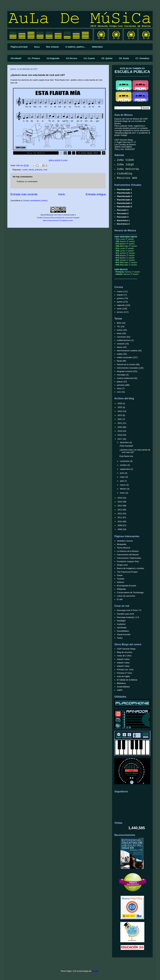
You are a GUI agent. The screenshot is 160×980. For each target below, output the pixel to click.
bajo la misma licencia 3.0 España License (58, 220)
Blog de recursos (125, 652)
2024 (120, 411)
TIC (119, 327)
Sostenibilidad (123, 687)
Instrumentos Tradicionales (129, 558)
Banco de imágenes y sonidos (130, 568)
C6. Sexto (124, 58)
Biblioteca (121, 683)
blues (119, 333)
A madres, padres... (76, 47)
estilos (120, 354)
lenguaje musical (124, 371)
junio (122, 473)
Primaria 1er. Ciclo (125, 670)
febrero (124, 489)
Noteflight (121, 621)
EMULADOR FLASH (58, 160)
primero (120, 298)
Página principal (19, 47)
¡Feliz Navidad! (126, 446)
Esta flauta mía (126, 456)
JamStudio (122, 628)
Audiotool (121, 624)
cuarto (25, 170)
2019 (120, 431)
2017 (120, 439)
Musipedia (121, 544)
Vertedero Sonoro (125, 541)
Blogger (95, 971)
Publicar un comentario (27, 181)
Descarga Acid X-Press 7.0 (129, 610)
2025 (120, 407)
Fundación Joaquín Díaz (128, 561)
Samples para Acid (125, 614)
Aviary (120, 638)
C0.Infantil (16, 58)
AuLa (37, 47)
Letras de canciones (126, 596)
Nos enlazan (52, 47)
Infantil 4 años (123, 663)
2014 (120, 506)
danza (120, 347)
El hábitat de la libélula (127, 680)
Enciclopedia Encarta (126, 586)
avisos (120, 330)
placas (120, 382)
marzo (123, 485)
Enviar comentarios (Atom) (35, 201)
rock (45, 170)
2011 (120, 517)
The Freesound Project (127, 572)
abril (122, 481)
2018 (120, 435)
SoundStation (123, 631)
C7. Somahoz (142, 58)
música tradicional (125, 378)
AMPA (120, 690)
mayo (123, 477)
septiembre (125, 469)
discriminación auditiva (127, 351)
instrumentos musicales (127, 368)
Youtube (121, 579)
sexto (119, 309)
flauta (31, 170)
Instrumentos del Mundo (128, 555)
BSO (119, 323)
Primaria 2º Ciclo (124, 673)
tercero (120, 312)
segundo (121, 305)
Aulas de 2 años (124, 656)
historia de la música (126, 364)
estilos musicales (125, 357)
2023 (120, 415)
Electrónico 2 (123, 224)
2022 (120, 419)
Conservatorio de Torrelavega (130, 592)
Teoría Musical (123, 548)
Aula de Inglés (123, 676)
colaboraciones (124, 340)
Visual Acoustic (124, 634)
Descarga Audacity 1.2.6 (128, 617)
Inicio (62, 194)
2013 (120, 510)
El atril (120, 599)
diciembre (125, 442)
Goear (120, 575)
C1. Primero (34, 58)
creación (121, 344)
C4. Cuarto (89, 58)
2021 (120, 423)
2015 (120, 502)
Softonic (121, 582)
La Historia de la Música (128, 551)
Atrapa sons (122, 565)
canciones (121, 337)
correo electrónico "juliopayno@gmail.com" (132, 132)
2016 (120, 498)
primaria (39, 170)
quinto (120, 302)
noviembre (125, 461)
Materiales (97, 47)
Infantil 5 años (123, 666)
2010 (120, 522)
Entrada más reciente (24, 194)
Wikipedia (121, 589)
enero (123, 493)
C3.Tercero (72, 58)
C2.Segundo (53, 58)
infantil (120, 295)
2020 (120, 427)
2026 (120, 403)
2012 (120, 514)
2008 (120, 529)
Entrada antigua (96, 194)
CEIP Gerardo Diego (126, 649)
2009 (120, 525)
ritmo (119, 388)
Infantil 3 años (123, 659)
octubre (124, 465)
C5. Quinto (107, 58)
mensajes (121, 375)
